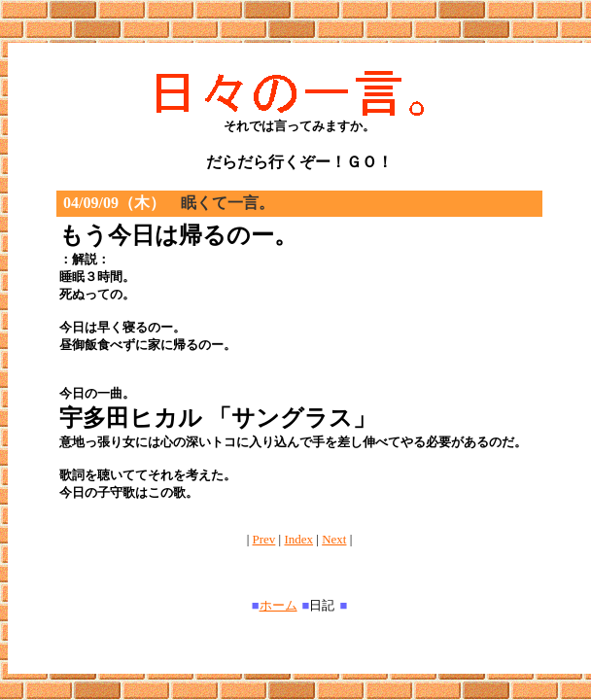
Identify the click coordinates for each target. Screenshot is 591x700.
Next (334, 539)
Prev (264, 539)
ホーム (278, 605)
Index (298, 539)
